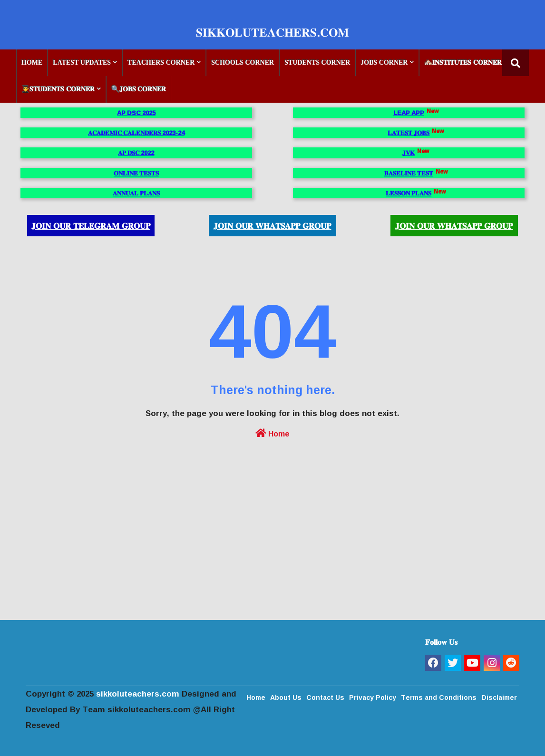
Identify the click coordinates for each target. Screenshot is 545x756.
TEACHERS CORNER (161, 63)
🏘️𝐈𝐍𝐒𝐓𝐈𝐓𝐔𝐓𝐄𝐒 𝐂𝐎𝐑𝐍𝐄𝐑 (463, 63)
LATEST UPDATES (82, 63)
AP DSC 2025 (136, 113)
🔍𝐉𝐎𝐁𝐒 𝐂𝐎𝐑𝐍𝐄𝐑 (139, 89)
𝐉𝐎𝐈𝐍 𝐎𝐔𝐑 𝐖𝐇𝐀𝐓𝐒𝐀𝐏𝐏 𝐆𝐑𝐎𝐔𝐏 (272, 226)
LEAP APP (409, 113)
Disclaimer (499, 697)
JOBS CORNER (384, 63)
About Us (286, 697)
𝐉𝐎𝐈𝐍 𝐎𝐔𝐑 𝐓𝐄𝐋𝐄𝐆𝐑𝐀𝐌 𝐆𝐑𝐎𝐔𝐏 (91, 226)
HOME (32, 63)
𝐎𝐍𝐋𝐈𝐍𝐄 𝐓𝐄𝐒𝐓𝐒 (136, 173)
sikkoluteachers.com (138, 693)
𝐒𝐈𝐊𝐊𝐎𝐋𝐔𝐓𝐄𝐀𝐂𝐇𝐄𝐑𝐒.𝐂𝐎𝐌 (272, 32)
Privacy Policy (373, 697)
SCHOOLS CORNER (243, 63)
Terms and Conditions (439, 697)
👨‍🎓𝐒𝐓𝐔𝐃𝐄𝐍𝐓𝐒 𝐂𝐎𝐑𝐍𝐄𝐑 (58, 89)
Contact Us (325, 697)
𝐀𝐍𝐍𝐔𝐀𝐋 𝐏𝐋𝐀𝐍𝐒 (136, 193)
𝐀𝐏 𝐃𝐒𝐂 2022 (136, 153)
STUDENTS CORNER (317, 63)
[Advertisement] (272, 553)
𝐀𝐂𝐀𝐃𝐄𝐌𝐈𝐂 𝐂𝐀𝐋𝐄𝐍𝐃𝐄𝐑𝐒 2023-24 (136, 133)
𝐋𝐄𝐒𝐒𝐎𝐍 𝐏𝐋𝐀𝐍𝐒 (409, 193)
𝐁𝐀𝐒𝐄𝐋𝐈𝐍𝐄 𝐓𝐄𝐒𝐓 (409, 173)
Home (272, 433)
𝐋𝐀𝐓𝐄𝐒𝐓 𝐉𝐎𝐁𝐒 (409, 133)
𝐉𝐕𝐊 (409, 153)
